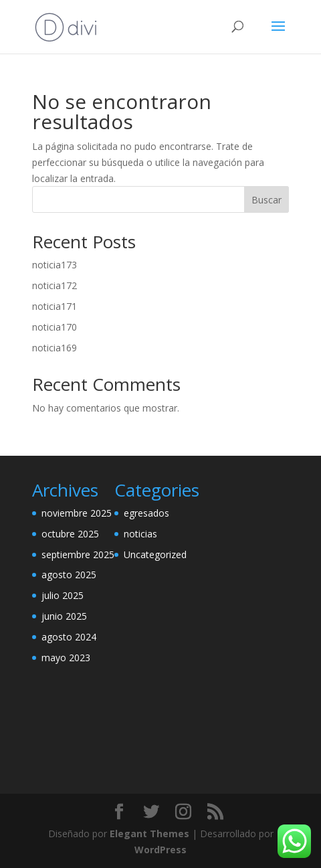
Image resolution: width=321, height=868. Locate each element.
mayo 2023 (66, 658)
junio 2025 (64, 616)
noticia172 (55, 285)
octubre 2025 (70, 534)
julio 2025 (63, 595)
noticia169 (55, 348)
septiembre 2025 (78, 554)
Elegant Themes (149, 834)
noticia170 (55, 327)
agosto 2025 (69, 575)
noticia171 (55, 306)
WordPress (160, 850)
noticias (140, 534)
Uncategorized (155, 554)
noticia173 (55, 265)
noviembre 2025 (77, 513)
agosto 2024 (69, 637)
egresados (146, 513)
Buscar (266, 200)
